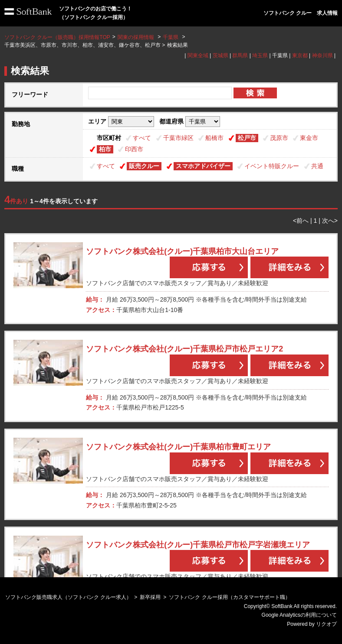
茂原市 (279, 138)
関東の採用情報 (136, 37)
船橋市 (214, 138)
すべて (142, 138)
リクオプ (326, 624)
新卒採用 (150, 597)
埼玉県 (260, 55)
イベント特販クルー (272, 166)
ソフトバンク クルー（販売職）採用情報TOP (57, 37)
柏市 (105, 149)
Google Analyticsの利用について (299, 615)
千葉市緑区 (178, 138)
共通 (317, 166)
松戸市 (247, 138)
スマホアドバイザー (203, 166)
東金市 (309, 138)
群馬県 (240, 55)
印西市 (134, 149)
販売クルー (144, 166)
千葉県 (171, 37)
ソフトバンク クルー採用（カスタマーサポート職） (229, 597)
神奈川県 (322, 55)
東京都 (300, 55)
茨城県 (220, 55)
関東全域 (198, 55)
